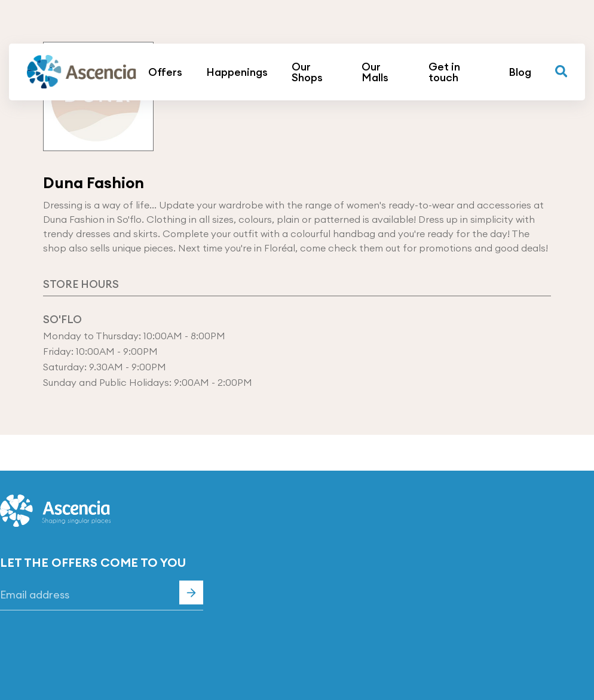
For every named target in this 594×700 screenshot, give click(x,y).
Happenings (237, 72)
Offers (165, 72)
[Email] (102, 595)
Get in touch (444, 72)
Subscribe (191, 592)
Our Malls (375, 72)
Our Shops (307, 72)
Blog (520, 72)
